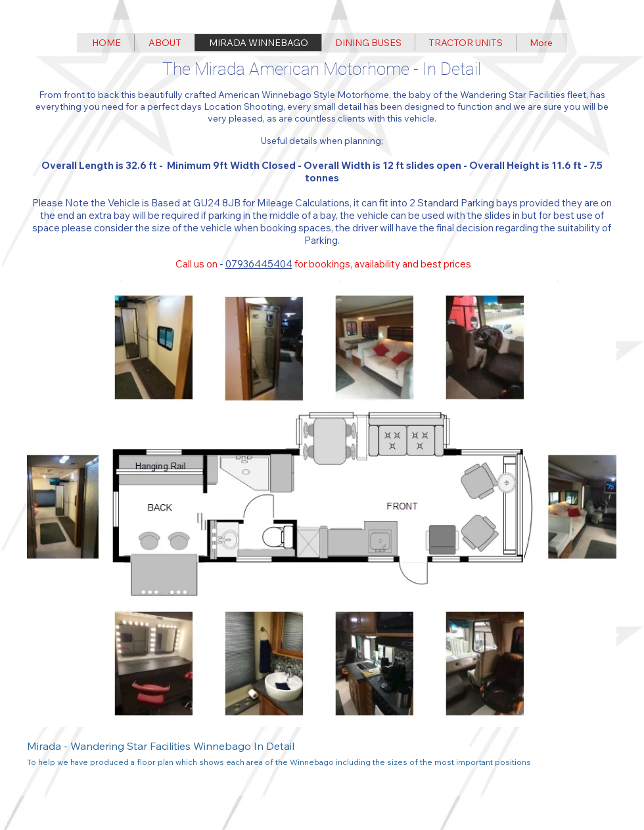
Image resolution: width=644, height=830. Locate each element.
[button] (322, 531)
